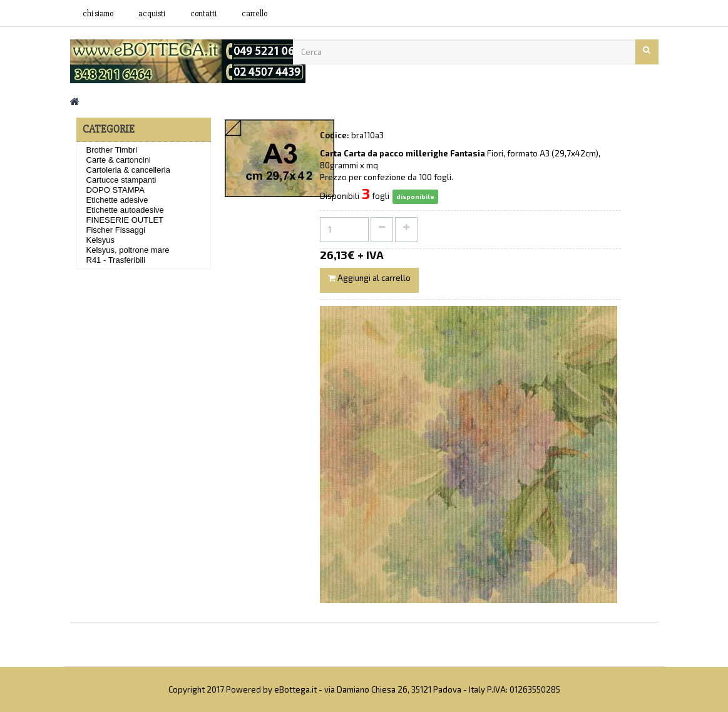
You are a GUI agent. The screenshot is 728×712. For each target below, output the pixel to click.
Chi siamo (98, 14)
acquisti (152, 14)
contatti (203, 14)
